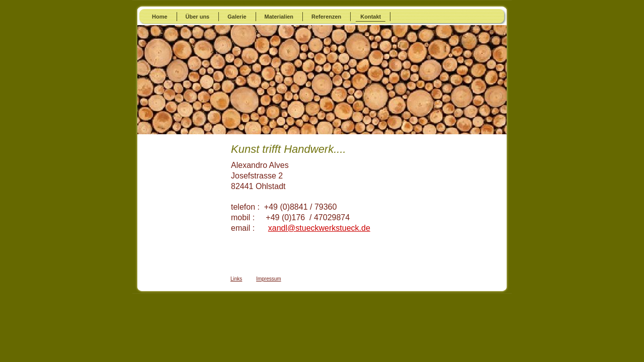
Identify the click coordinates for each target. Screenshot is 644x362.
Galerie (237, 17)
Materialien (279, 17)
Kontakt (371, 17)
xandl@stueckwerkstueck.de (319, 228)
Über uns (198, 17)
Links (236, 279)
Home (160, 17)
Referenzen (326, 17)
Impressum (268, 279)
